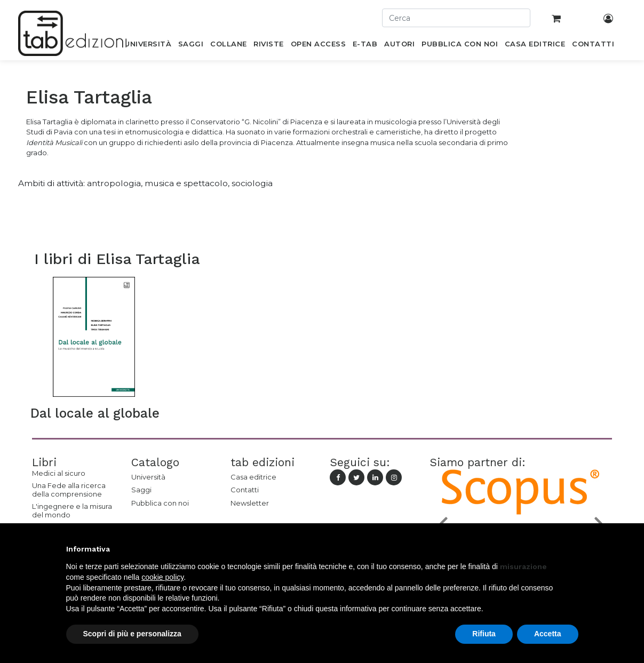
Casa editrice (253, 477)
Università (148, 477)
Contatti (245, 490)
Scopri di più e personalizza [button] (132, 634)
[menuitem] (148, 46)
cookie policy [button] (162, 577)
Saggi (141, 490)
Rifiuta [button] (484, 634)
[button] (573, 549)
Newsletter (250, 503)
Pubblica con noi (160, 503)
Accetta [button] (548, 634)
